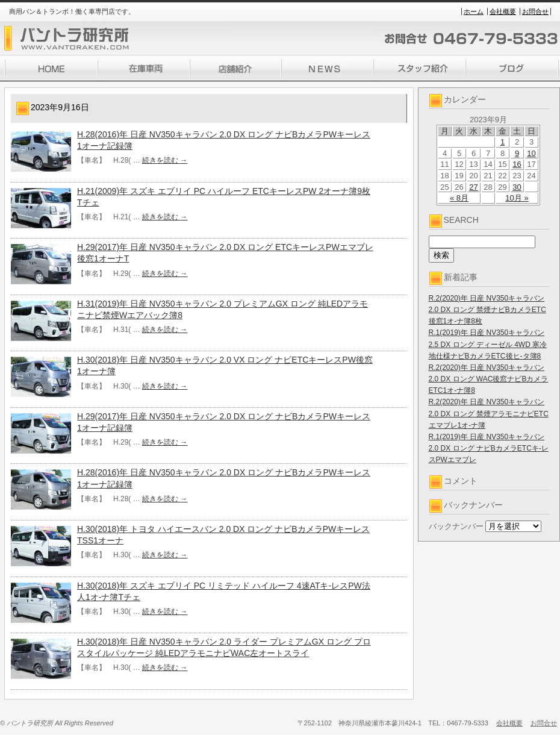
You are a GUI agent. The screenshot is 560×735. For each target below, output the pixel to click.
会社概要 (503, 11)
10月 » (517, 198)
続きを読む (165, 160)
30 (517, 187)
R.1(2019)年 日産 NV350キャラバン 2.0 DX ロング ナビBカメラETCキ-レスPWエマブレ (489, 448)
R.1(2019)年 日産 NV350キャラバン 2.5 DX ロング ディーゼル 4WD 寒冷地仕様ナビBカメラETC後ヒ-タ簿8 (488, 344)
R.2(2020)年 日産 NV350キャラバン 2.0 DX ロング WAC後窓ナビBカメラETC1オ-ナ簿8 (489, 379)
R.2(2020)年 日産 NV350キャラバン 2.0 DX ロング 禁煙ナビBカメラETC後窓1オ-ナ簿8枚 (487, 310)
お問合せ (535, 11)
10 (531, 153)
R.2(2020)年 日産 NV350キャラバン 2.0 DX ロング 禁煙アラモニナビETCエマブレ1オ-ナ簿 (489, 413)
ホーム (474, 11)
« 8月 (459, 198)
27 (473, 187)
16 (517, 164)
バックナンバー (456, 526)
